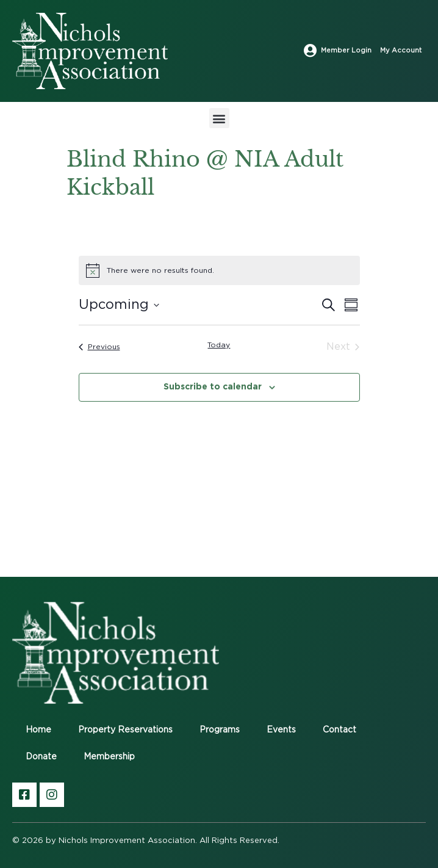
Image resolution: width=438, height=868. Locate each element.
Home (38, 730)
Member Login (346, 50)
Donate (41, 757)
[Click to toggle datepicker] (119, 305)
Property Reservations (125, 730)
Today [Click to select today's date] (219, 345)
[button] (219, 118)
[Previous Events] (99, 347)
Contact (339, 730)
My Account (401, 50)
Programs (220, 730)
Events (281, 730)
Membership (109, 757)
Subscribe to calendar (213, 386)
